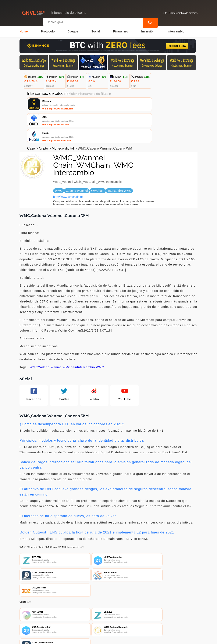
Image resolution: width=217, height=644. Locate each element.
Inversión (148, 31)
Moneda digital (63, 118)
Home (24, 31)
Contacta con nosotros (75, 619)
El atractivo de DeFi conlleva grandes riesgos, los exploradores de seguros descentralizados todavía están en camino (105, 462)
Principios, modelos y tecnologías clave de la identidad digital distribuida (82, 411)
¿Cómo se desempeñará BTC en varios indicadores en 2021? (72, 394)
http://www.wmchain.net (69, 167)
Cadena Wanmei (50, 337)
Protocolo (48, 31)
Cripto (44, 118)
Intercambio (176, 31)
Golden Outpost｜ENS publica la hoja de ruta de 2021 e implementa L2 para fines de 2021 (97, 502)
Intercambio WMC (91, 337)
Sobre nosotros (109, 619)
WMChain (70, 337)
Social (96, 31)
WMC (34, 337)
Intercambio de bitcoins (94, 639)
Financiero (121, 31)
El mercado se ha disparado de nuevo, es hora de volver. (68, 486)
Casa (31, 118)
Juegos (73, 31)
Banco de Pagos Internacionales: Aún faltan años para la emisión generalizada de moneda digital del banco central (106, 435)
